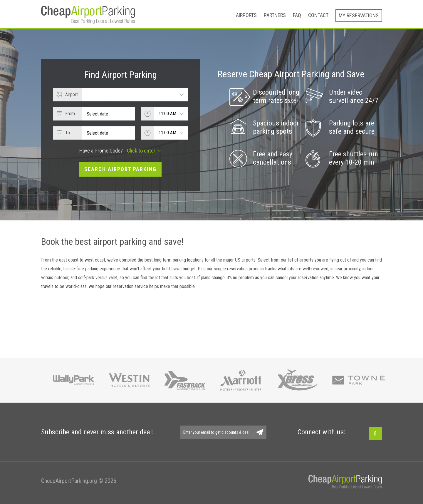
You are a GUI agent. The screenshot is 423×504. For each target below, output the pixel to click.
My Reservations (359, 15)
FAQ (297, 15)
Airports (246, 15)
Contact (318, 15)
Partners (275, 15)
